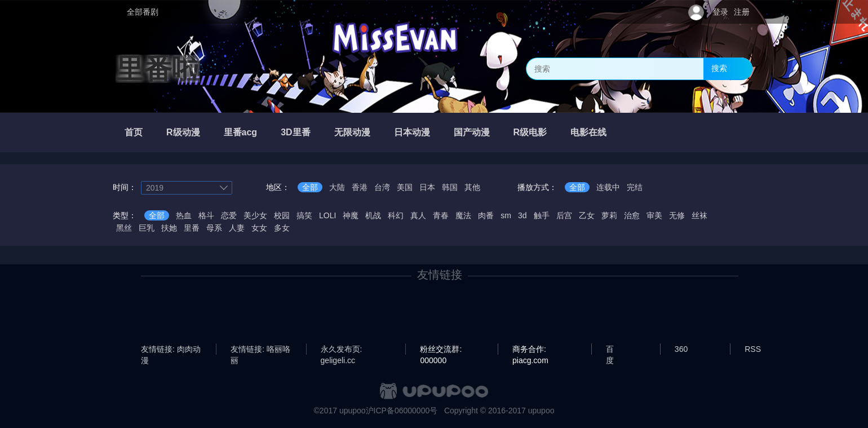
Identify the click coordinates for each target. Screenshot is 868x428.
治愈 (632, 215)
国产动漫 (472, 132)
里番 (192, 228)
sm (506, 215)
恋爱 (229, 215)
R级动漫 (183, 132)
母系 (214, 228)
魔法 (463, 215)
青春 (441, 215)
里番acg (241, 132)
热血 (184, 215)
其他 (472, 187)
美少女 (255, 215)
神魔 (351, 215)
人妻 (237, 228)
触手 (542, 215)
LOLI (327, 215)
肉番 (486, 215)
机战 (373, 215)
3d (522, 215)
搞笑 (304, 215)
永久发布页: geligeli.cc (342, 350)
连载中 (608, 187)
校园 (282, 215)
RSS (753, 349)
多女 (282, 228)
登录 (720, 12)
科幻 (396, 215)
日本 (427, 187)
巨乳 (147, 228)
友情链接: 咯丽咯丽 (260, 350)
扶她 (169, 228)
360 (681, 349)
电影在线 (588, 132)
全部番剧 (143, 12)
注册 (742, 12)
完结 (635, 187)
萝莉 (609, 215)
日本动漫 (412, 132)
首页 (134, 132)
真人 (418, 215)
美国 (405, 187)
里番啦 (158, 69)
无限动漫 (352, 132)
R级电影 (530, 132)
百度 (610, 350)
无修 (677, 215)
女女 (259, 228)
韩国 (450, 187)
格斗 (206, 215)
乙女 (587, 215)
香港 (360, 187)
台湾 (382, 187)
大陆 (337, 187)
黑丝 (124, 228)
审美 (654, 215)
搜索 (719, 68)
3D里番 (295, 132)
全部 (310, 187)
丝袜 (699, 215)
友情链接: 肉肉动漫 (171, 350)
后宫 (564, 215)
